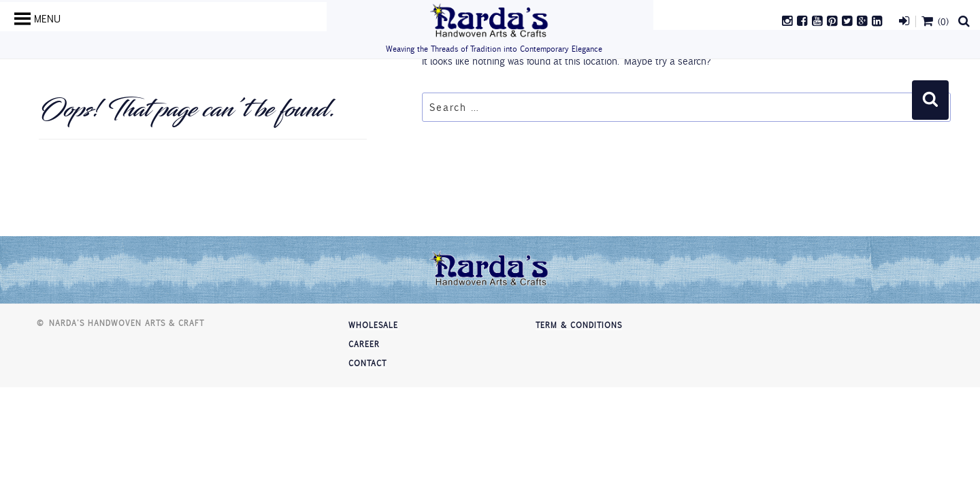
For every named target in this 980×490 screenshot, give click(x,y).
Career (364, 344)
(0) (934, 21)
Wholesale (373, 325)
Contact (367, 363)
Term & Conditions (579, 325)
